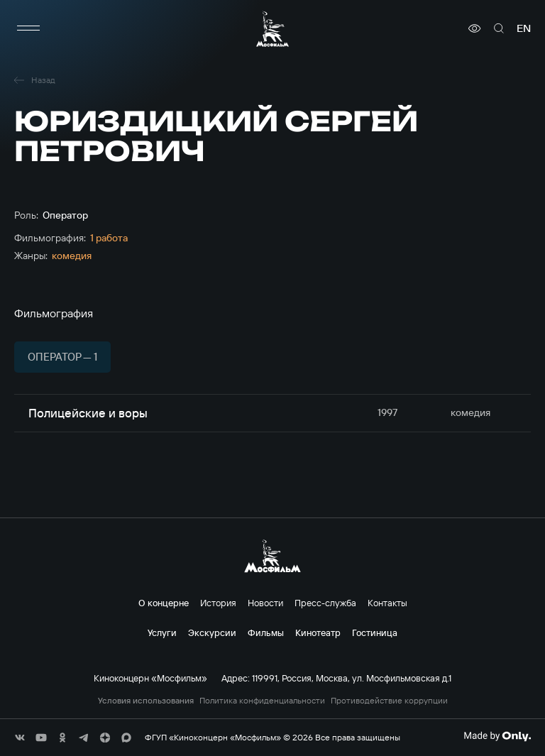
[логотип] (272, 29)
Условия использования (146, 701)
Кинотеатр (318, 632)
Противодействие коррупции (389, 701)
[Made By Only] (497, 736)
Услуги (162, 632)
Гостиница (375, 632)
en (524, 28)
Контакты (387, 603)
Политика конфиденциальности (262, 701)
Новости (265, 603)
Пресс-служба (325, 603)
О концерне (164, 603)
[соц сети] (20, 738)
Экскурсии (212, 632)
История (218, 603)
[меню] (28, 28)
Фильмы (266, 632)
